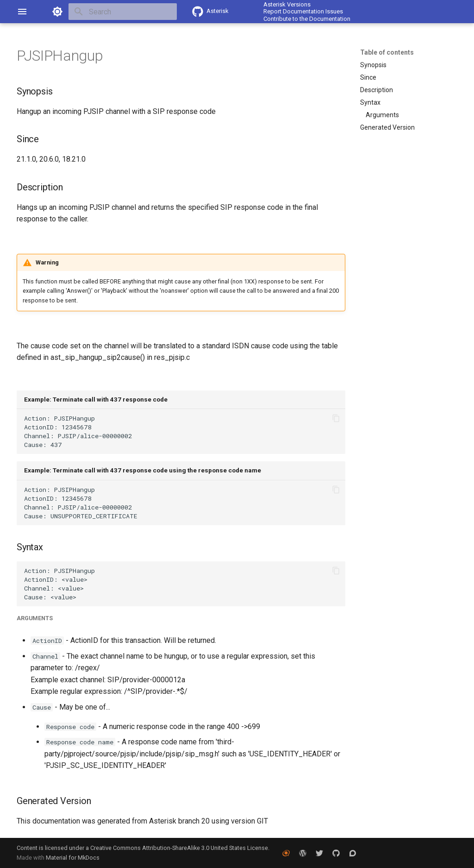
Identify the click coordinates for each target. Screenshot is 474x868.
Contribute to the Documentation (307, 19)
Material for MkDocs (73, 858)
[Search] (123, 12)
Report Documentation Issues (303, 11)
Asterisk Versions (287, 4)
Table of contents (387, 52)
